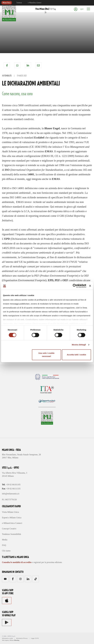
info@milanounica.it (11, 494)
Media (5, 540)
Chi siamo (6, 551)
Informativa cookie (7, 638)
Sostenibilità (7, 76)
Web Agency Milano (8, 640)
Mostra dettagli (79, 345)
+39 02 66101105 (13, 485)
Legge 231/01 (35, 638)
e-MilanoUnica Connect (35, 3)
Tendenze (19, 3)
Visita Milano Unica (10, 512)
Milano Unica (7, 3)
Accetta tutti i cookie (77, 355)
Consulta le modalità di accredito (17, 562)
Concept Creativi (9, 529)
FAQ (4, 545)
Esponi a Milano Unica (12, 518)
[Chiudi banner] (90, 286)
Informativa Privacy (22, 638)
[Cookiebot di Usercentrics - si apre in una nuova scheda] (75, 286)
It (81, 9)
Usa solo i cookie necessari (47, 355)
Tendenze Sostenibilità (11, 534)
